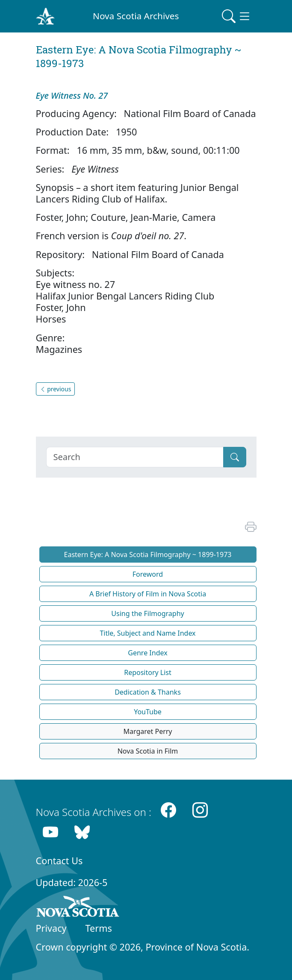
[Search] (135, 457)
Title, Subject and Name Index (147, 633)
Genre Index (147, 653)
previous (56, 389)
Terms (99, 928)
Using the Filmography (147, 613)
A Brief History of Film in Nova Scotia (148, 594)
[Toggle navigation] (236, 16)
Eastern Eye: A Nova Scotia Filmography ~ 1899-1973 (148, 555)
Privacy (51, 928)
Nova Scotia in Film (148, 751)
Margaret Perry (147, 731)
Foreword (148, 574)
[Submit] (235, 457)
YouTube (148, 712)
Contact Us (59, 861)
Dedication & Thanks (148, 692)
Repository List (148, 672)
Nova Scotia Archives (136, 16)
